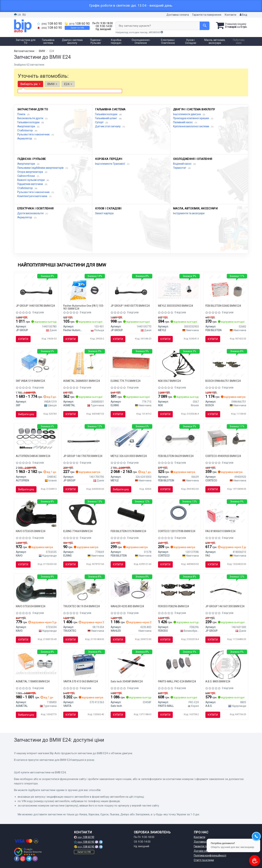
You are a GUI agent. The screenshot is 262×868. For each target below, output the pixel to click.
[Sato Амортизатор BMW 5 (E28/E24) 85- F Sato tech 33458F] (131, 664)
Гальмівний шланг (106, 118)
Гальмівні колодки (29, 122)
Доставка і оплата (178, 15)
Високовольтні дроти (31, 118)
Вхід (243, 15)
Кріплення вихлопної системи (191, 126)
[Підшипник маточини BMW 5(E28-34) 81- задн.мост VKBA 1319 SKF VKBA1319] (36, 363)
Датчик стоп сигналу (108, 126)
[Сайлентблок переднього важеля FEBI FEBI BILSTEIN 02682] (226, 288)
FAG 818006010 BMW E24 (220, 531)
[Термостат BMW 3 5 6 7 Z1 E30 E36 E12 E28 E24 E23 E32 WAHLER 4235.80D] (131, 588)
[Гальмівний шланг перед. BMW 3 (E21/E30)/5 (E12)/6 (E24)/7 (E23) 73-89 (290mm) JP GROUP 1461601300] (226, 589)
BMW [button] (52, 84)
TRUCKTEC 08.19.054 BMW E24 (81, 606)
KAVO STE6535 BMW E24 (31, 531)
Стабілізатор (25, 130)
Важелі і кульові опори (31, 180)
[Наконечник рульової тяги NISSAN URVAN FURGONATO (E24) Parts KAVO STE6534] (36, 589)
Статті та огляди (204, 860)
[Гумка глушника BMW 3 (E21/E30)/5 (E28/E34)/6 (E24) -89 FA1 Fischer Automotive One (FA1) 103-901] (84, 288)
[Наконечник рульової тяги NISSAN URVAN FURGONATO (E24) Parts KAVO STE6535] (36, 513)
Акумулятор (25, 138)
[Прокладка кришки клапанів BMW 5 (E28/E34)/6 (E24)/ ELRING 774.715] (131, 363)
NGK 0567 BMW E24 (169, 381)
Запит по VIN (77, 28)
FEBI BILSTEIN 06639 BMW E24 (176, 456)
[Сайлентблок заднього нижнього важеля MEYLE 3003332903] (178, 287)
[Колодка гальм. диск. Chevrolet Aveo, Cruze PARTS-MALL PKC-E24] (178, 664)
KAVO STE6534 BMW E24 (31, 606)
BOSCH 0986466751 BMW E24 (223, 381)
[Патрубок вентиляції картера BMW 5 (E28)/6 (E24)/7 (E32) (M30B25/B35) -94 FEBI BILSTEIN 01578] (131, 514)
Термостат (180, 168)
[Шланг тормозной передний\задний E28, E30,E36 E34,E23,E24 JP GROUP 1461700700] (84, 439)
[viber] (35, 859)
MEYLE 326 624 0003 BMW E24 (129, 456)
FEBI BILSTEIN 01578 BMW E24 (128, 531)
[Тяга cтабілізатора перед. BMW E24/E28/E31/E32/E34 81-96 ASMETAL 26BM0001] (84, 363)
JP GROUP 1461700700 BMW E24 (83, 456)
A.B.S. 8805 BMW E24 (218, 681)
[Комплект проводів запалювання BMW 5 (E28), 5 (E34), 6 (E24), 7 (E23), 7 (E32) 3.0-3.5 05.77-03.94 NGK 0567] (178, 364)
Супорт (100, 122)
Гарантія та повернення (207, 15)
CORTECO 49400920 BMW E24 (223, 456)
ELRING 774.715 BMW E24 (126, 381)
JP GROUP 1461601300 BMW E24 (225, 606)
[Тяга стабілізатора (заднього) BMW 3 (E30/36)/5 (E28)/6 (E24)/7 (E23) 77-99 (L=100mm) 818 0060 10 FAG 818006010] (226, 513)
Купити (23, 339)
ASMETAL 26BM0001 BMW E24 (82, 381)
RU (24, 15)
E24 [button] (68, 84)
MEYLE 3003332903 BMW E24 (176, 306)
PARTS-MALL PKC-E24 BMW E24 (177, 681)
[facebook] (17, 859)
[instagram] (23, 859)
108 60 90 (50, 24)
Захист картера (104, 213)
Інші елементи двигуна (187, 114)
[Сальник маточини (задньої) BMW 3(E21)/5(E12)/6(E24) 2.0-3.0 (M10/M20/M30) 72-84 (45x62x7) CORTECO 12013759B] (178, 513)
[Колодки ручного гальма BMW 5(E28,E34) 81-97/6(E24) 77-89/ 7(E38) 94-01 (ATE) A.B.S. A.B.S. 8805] (226, 664)
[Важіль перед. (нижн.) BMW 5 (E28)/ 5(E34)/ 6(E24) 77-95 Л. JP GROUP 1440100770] (131, 289)
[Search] (205, 26)
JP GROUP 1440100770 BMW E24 (130, 306)
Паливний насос (183, 122)
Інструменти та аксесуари (189, 213)
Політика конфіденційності (210, 855)
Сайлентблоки (26, 176)
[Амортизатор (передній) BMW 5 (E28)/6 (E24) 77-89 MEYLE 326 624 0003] (131, 437)
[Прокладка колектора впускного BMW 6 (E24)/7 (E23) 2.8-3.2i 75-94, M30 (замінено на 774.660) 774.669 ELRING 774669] (84, 514)
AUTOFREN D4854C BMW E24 (33, 456)
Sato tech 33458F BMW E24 (127, 681)
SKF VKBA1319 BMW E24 (30, 381)
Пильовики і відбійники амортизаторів (41, 168)
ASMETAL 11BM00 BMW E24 (33, 681)
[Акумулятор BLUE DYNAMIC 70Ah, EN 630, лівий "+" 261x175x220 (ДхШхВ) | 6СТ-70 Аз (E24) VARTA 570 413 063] (84, 664)
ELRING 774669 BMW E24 (78, 531)
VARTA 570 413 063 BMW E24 (81, 681)
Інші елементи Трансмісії (110, 164)
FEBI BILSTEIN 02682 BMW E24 (223, 306)
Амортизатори (26, 126)
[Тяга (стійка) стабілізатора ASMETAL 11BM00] (36, 663)
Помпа (22, 114)
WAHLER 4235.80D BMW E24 (127, 606)
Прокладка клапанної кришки (191, 118)
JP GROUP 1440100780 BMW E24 (35, 306)
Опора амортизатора (30, 172)
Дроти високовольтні (31, 213)
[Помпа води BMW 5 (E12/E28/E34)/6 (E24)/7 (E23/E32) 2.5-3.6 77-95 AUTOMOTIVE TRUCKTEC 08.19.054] (84, 589)
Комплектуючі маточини (33, 196)
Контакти (230, 15)
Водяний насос (183, 164)
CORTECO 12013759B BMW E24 (177, 531)
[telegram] (29, 859)
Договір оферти (203, 851)
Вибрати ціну (26, 414)
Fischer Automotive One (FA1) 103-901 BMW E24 (84, 307)
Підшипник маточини (30, 184)
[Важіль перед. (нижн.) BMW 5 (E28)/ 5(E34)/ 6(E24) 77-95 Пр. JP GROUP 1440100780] (36, 289)
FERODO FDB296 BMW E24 (173, 606)
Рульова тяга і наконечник (34, 134)
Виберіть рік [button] (30, 84)
